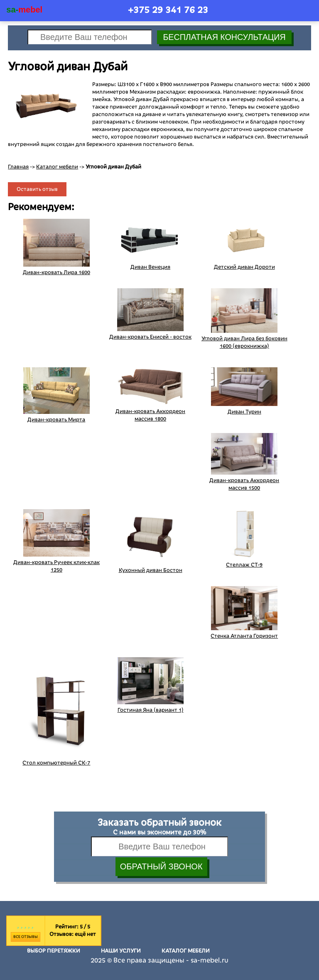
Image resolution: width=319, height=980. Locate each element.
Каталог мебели (57, 167)
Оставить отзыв (37, 189)
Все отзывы (26, 937)
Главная (18, 167)
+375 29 (168, 10)
